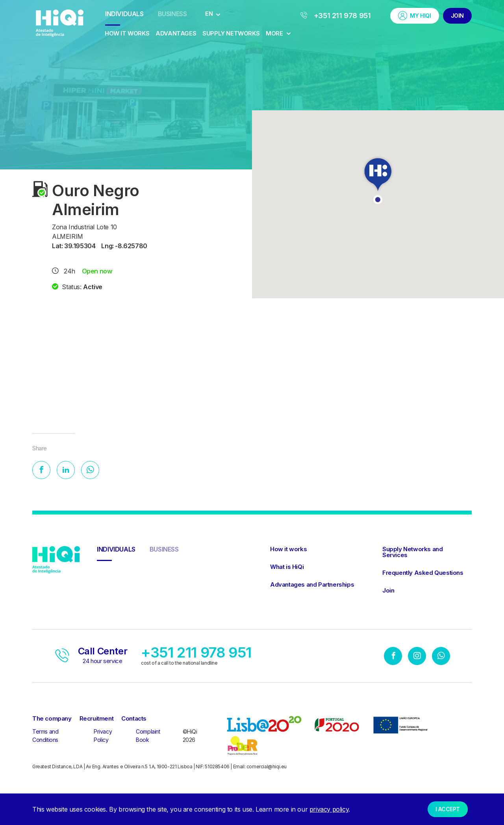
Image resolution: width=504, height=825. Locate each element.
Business (172, 14)
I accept (448, 809)
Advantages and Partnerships (312, 586)
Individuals (124, 14)
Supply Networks (231, 33)
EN (209, 14)
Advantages (176, 33)
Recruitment (97, 720)
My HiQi (414, 16)
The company (52, 720)
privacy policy (329, 809)
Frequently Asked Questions (423, 574)
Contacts (134, 720)
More (278, 33)
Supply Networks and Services (412, 554)
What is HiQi (287, 568)
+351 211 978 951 (336, 16)
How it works (127, 33)
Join (457, 16)
